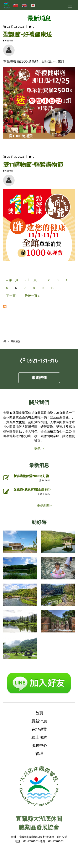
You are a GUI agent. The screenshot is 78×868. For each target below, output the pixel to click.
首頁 (5, 341)
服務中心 (39, 745)
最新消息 (39, 721)
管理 (39, 754)
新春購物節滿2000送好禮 (31, 476)
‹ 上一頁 (31, 280)
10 (53, 288)
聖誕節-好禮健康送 (28, 34)
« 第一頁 (12, 280)
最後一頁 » (32, 296)
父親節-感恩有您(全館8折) (32, 490)
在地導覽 (39, 729)
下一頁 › (12, 296)
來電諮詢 (39, 378)
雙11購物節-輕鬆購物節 (33, 165)
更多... (38, 449)
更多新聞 (44, 505)
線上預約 (39, 737)
